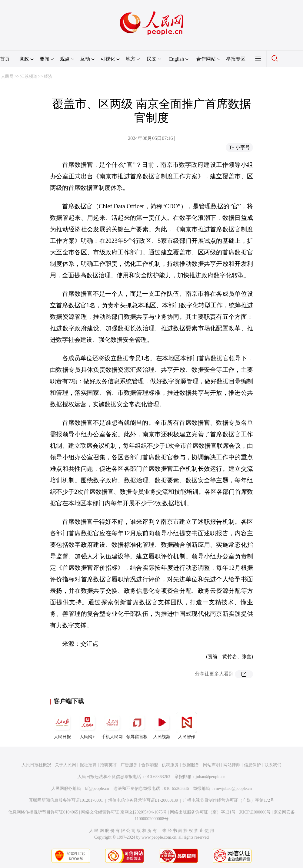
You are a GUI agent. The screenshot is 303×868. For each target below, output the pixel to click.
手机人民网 (112, 725)
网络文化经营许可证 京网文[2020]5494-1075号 (124, 812)
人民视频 (162, 725)
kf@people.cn (97, 789)
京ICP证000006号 (255, 812)
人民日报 (62, 725)
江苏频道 (29, 76)
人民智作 (187, 725)
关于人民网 (65, 765)
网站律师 (232, 765)
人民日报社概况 (36, 765)
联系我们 (273, 765)
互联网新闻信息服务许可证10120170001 (66, 800)
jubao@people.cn (211, 777)
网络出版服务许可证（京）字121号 (203, 812)
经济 (48, 76)
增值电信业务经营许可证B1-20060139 (143, 800)
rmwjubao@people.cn (233, 789)
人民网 (7, 76)
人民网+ (87, 725)
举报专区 (236, 59)
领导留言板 (137, 725)
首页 (5, 59)
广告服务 (129, 765)
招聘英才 (108, 765)
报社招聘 (88, 765)
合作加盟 (150, 765)
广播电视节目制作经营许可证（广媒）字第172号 (229, 800)
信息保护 (252, 765)
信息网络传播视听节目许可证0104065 (43, 812)
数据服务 (191, 765)
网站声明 (211, 765)
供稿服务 (170, 765)
